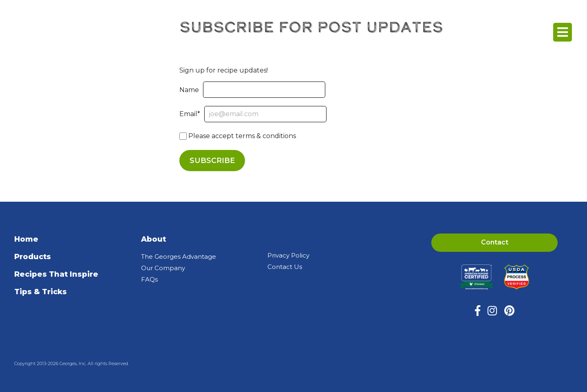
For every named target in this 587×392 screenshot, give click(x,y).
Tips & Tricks (41, 292)
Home (26, 239)
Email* (253, 114)
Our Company (163, 268)
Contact (495, 242)
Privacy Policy (288, 255)
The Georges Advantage (179, 257)
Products (33, 257)
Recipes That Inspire (56, 274)
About (153, 239)
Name (252, 90)
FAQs (149, 279)
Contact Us (285, 267)
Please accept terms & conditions (238, 136)
